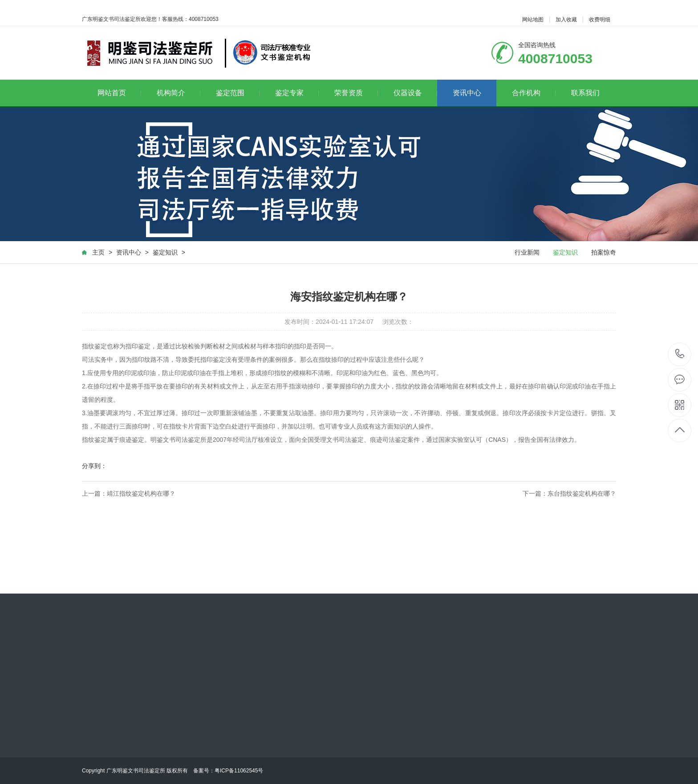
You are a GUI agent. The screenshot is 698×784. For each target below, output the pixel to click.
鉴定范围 (238, 93)
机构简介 (179, 93)
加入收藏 (566, 20)
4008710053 (680, 354)
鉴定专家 (297, 93)
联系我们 (585, 93)
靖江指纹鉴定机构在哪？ (141, 493)
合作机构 (534, 93)
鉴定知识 (165, 252)
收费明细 (600, 20)
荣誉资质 (356, 93)
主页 (98, 252)
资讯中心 (467, 93)
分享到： (94, 466)
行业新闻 (527, 252)
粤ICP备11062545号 (239, 771)
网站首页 (120, 93)
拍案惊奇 (604, 252)
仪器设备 (416, 93)
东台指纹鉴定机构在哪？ (582, 493)
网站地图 (533, 20)
